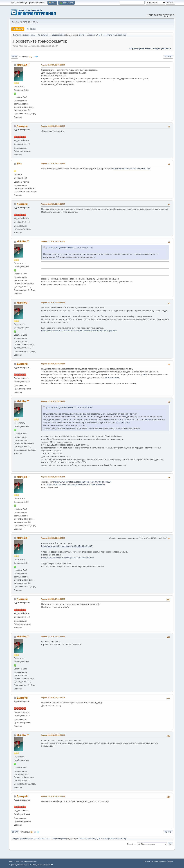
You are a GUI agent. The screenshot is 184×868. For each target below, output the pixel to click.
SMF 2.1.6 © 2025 (16, 862)
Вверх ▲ (171, 862)
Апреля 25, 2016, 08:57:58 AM (53, 698)
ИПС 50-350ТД (112, 377)
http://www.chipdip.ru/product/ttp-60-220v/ (131, 169)
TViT (19, 164)
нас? (145, 375)
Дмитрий (22, 126)
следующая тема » (162, 48)
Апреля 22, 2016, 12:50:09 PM (53, 364)
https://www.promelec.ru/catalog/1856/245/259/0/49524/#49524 (82, 482)
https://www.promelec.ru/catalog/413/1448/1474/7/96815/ (67, 558)
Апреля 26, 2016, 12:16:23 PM (53, 796)
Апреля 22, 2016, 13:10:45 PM (53, 477)
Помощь (147, 862)
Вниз (14, 57)
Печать (168, 57)
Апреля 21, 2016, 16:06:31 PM (53, 204)
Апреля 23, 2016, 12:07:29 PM (53, 636)
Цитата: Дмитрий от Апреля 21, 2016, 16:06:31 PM (69, 248)
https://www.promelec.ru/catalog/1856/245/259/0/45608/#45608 (76, 485)
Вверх (15, 832)
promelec (83, 35)
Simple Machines (30, 862)
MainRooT (23, 65)
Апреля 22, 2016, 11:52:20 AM (53, 241)
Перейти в (132, 844)
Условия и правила (159, 862)
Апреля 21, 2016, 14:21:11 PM (53, 126)
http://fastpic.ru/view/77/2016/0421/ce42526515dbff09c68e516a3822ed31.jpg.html (79, 331)
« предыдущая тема (139, 48)
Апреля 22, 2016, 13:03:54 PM (53, 401)
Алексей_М (92, 35)
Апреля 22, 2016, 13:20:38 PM (53, 538)
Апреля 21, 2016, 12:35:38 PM (53, 65)
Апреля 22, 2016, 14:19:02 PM (53, 599)
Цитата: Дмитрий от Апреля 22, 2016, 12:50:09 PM (69, 407)
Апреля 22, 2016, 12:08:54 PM (53, 303)
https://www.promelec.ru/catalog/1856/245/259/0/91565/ (67, 546)
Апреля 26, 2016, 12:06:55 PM (53, 735)
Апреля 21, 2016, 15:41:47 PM (53, 164)
